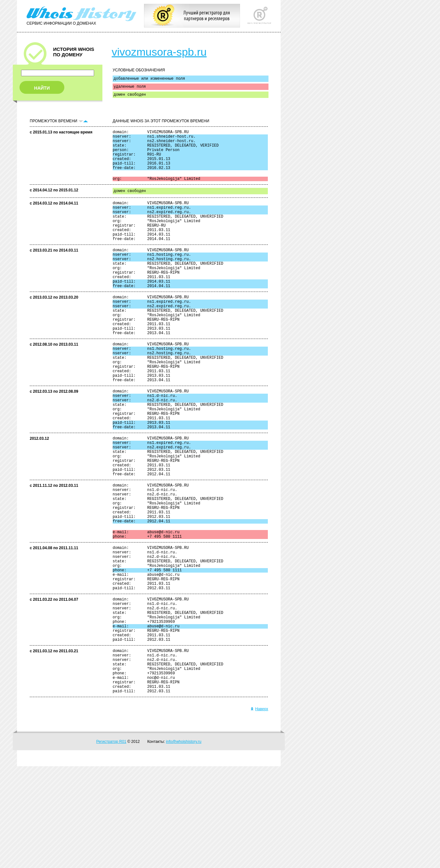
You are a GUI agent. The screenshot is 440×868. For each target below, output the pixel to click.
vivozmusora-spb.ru (159, 52)
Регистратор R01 (111, 843)
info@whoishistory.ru (184, 843)
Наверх (259, 811)
